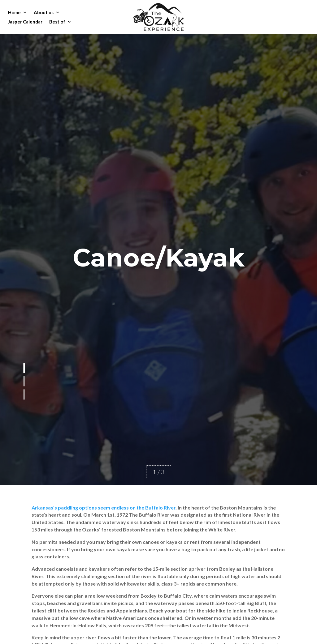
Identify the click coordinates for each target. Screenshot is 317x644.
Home (14, 13)
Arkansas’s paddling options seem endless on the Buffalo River (104, 508)
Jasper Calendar (25, 22)
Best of (57, 22)
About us (44, 13)
